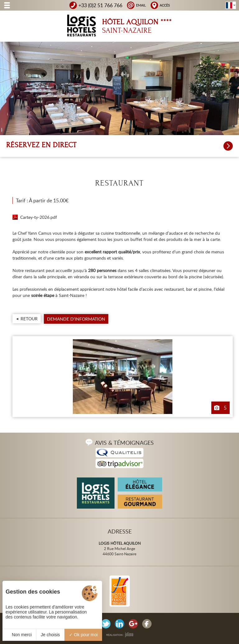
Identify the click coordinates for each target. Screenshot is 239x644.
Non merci (19, 635)
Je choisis (50, 635)
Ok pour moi (83, 635)
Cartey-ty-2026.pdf (39, 217)
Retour (29, 319)
